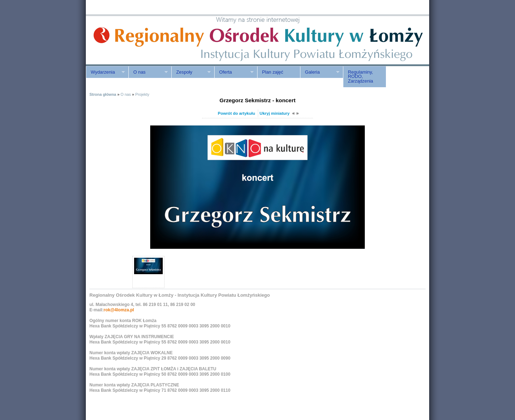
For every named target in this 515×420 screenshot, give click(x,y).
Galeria (320, 72)
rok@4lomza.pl (119, 310)
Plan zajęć (273, 72)
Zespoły (191, 72)
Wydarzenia (105, 72)
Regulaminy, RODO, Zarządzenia (360, 77)
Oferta (234, 72)
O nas (148, 72)
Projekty (142, 94)
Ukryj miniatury (275, 113)
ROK (147, 40)
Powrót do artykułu (236, 113)
